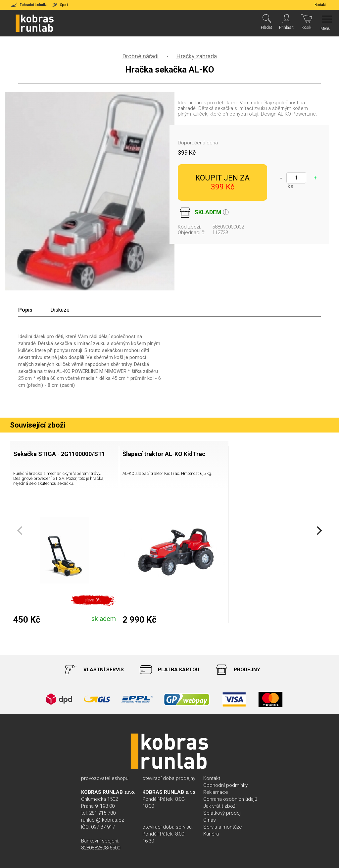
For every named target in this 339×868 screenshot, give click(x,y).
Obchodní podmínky (225, 785)
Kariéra (211, 834)
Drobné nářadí (141, 56)
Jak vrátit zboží (220, 806)
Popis (25, 310)
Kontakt (212, 778)
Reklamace (216, 792)
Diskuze (60, 310)
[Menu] (325, 23)
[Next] (318, 531)
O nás (210, 820)
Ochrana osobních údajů (230, 799)
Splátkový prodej (222, 813)
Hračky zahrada (197, 56)
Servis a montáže (223, 827)
